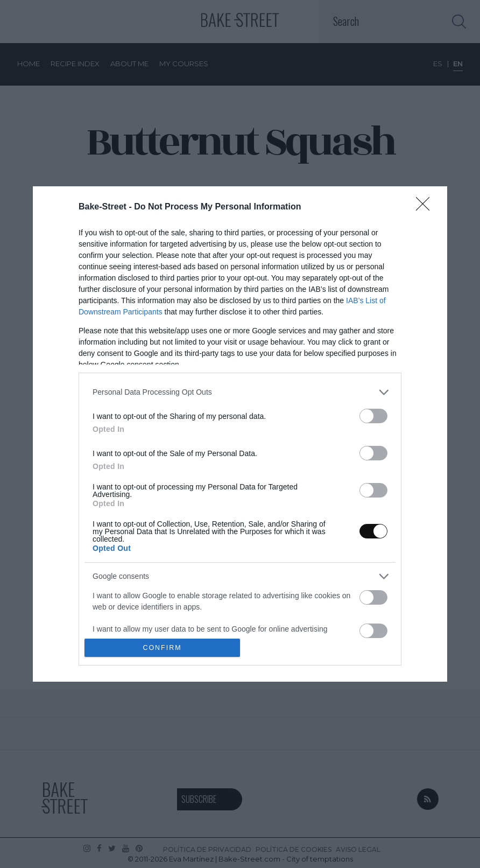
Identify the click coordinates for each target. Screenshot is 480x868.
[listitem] (240, 392)
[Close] (426, 207)
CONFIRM (162, 648)
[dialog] (240, 434)
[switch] (373, 416)
